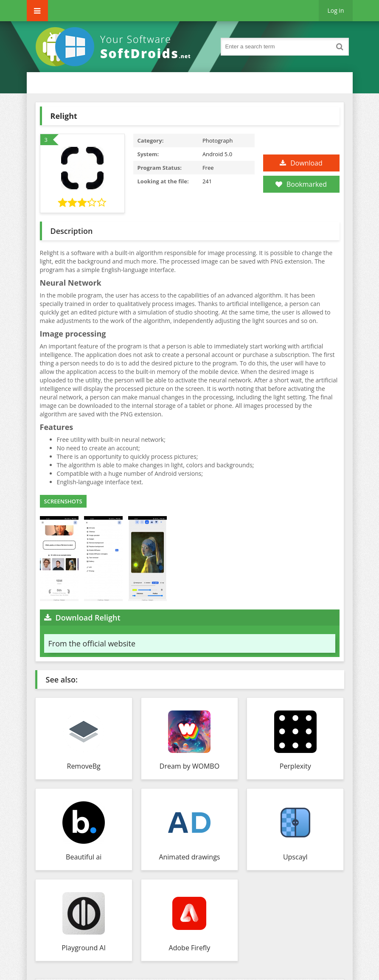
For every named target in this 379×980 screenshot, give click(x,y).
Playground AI (84, 948)
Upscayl (295, 857)
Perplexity (295, 766)
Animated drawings (189, 857)
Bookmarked (301, 184)
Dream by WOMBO (189, 766)
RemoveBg (84, 766)
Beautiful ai (84, 857)
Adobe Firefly (190, 948)
